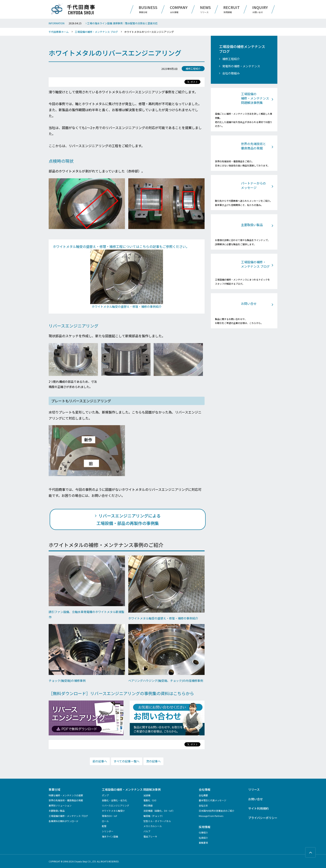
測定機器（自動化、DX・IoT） (159, 811)
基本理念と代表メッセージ (212, 800)
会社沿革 (203, 805)
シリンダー (108, 831)
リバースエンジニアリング (115, 805)
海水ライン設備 (110, 836)
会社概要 (203, 795)
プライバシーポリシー (263, 818)
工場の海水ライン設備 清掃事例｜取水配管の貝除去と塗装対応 (122, 23)
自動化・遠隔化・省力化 (114, 800)
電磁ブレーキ (150, 836)
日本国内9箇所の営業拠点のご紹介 (217, 811)
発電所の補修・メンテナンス (241, 66)
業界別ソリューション (60, 805)
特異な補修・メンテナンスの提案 (66, 795)
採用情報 (205, 827)
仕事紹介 (203, 832)
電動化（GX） (151, 800)
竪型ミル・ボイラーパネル (157, 821)
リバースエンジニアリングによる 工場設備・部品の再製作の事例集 (128, 519)
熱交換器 (148, 805)
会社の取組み (231, 73)
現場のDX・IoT (110, 816)
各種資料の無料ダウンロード (64, 821)
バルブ (147, 831)
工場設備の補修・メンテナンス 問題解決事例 (131, 789)
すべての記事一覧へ (127, 761)
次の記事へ (153, 761)
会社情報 (205, 789)
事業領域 (54, 789)
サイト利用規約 (258, 808)
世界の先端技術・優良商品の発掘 (66, 800)
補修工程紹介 (231, 59)
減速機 (147, 795)
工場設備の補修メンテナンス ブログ (242, 49)
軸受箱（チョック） (154, 816)
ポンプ (105, 795)
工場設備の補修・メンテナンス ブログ (96, 32)
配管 (104, 826)
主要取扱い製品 (57, 811)
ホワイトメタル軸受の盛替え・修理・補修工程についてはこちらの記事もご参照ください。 (121, 246)
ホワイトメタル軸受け (113, 811)
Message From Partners (211, 816)
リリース (254, 789)
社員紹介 (203, 838)
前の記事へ (100, 761)
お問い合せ (256, 799)
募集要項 (203, 843)
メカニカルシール (153, 826)
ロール (105, 821)
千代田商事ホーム (59, 32)
